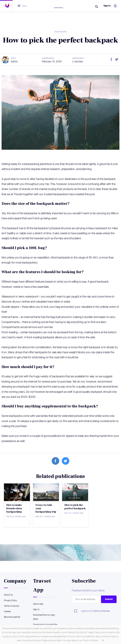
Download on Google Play (45, 624)
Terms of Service (102, 611)
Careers (7, 611)
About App (38, 604)
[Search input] (73, 8)
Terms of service (12, 606)
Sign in (36, 609)
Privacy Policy (10, 600)
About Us (8, 595)
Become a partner (12, 617)
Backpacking (61, 32)
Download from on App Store (44, 617)
